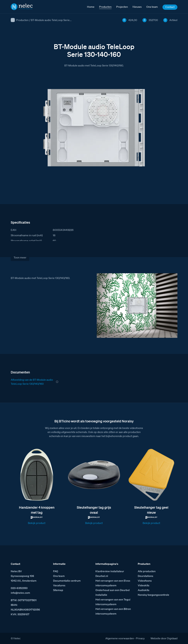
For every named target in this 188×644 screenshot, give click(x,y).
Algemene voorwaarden (120, 638)
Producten (22, 20)
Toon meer (20, 257)
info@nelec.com (20, 593)
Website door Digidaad (164, 638)
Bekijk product (37, 523)
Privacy (140, 638)
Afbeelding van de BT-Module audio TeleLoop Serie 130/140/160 (32, 382)
